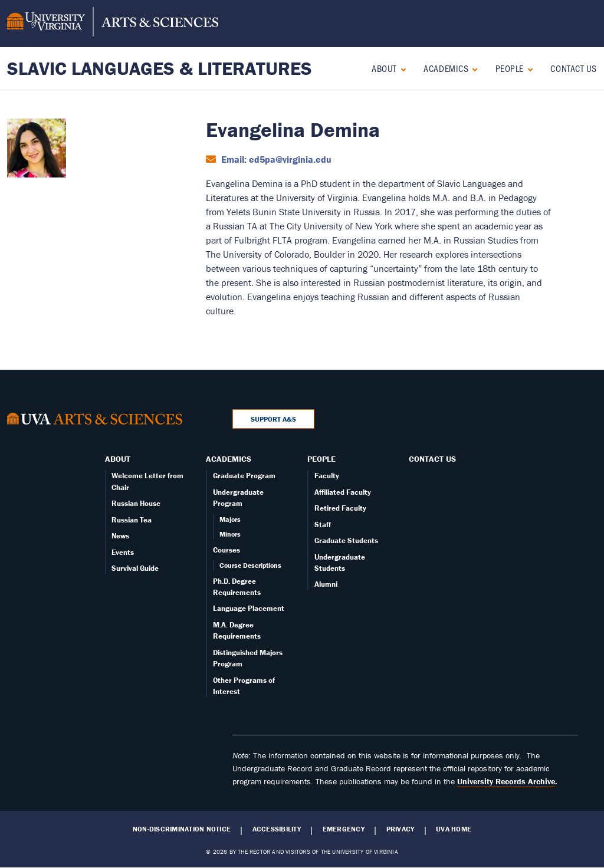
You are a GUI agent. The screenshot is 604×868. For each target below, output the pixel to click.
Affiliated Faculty (343, 492)
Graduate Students (346, 540)
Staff (323, 525)
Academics (446, 68)
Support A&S (273, 419)
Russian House (136, 503)
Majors (230, 519)
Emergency (344, 829)
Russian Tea (132, 520)
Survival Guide (135, 568)
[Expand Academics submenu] (472, 68)
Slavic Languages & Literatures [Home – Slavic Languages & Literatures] (160, 68)
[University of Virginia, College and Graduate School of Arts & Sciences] (113, 24)
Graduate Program (244, 476)
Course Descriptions (250, 565)
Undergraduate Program (238, 498)
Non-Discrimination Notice (182, 829)
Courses (226, 550)
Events (123, 552)
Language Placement (249, 608)
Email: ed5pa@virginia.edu (275, 159)
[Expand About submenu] (401, 68)
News (120, 536)
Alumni (326, 584)
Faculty (327, 476)
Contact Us (574, 68)
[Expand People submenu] (528, 68)
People (510, 68)
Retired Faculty (340, 508)
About (384, 68)
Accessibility (277, 829)
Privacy (401, 829)
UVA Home (454, 829)
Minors (230, 534)
